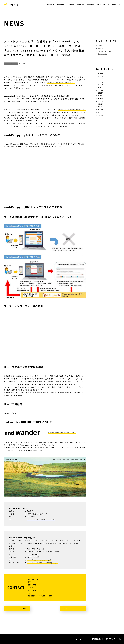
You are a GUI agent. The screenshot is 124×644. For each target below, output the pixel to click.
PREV (25, 609)
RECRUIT (81, 5)
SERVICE (90, 5)
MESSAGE (60, 5)
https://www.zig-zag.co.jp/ (39, 560)
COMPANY (101, 5)
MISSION (50, 5)
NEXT (66, 609)
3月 (102, 79)
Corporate (102, 54)
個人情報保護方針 (97, 639)
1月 (102, 85)
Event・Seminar (105, 51)
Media (101, 48)
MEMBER (71, 5)
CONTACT (116, 5)
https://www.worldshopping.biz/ (41, 563)
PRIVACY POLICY (115, 639)
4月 (102, 76)
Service (101, 46)
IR (108, 5)
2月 (102, 82)
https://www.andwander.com (60, 83)
